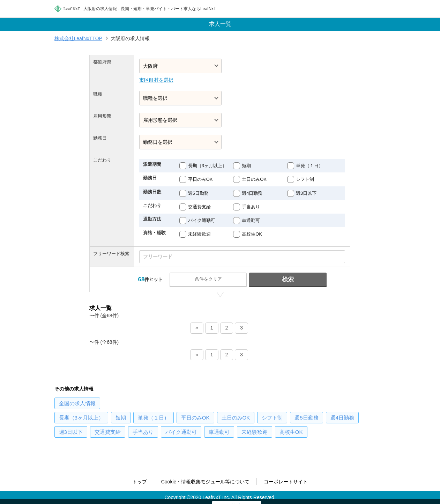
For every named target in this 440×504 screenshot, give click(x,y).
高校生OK (252, 234)
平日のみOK (200, 179)
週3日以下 (306, 193)
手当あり (251, 207)
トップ (140, 482)
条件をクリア (209, 279)
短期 (246, 166)
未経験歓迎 (199, 234)
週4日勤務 (252, 193)
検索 (288, 279)
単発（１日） (310, 166)
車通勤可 (251, 220)
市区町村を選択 (156, 80)
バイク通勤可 (202, 220)
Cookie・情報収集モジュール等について (206, 482)
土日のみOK (254, 179)
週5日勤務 (198, 193)
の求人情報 (77, 403)
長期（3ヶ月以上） (207, 166)
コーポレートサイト (286, 482)
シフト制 (305, 179)
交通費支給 (199, 207)
